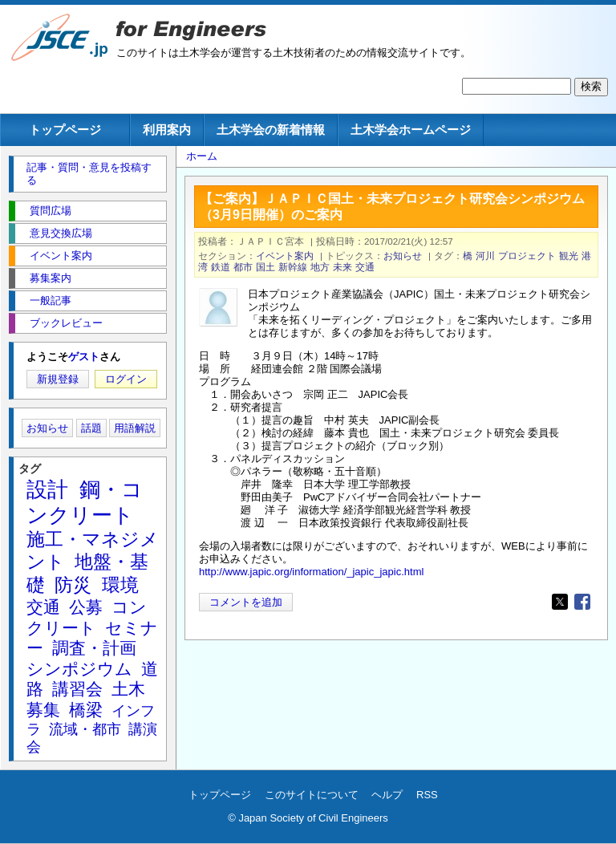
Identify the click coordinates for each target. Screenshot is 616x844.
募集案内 (51, 278)
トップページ (65, 130)
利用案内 (167, 130)
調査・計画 (94, 648)
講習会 (77, 689)
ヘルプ (387, 795)
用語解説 (135, 428)
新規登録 (58, 379)
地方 (320, 267)
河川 (485, 256)
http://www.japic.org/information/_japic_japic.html (311, 572)
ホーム (202, 156)
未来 (342, 267)
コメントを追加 (246, 602)
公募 (86, 607)
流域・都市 (85, 729)
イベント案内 (285, 256)
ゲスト (84, 357)
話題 (91, 428)
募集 (43, 710)
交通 (365, 267)
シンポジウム (79, 669)
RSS (427, 795)
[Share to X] (560, 602)
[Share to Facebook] (582, 602)
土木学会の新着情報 (271, 130)
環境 (120, 585)
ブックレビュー (66, 323)
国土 (265, 267)
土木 (128, 689)
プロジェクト (527, 256)
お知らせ (403, 256)
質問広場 (51, 211)
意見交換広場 (61, 233)
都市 (243, 267)
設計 (47, 489)
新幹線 (293, 267)
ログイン (126, 379)
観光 (569, 256)
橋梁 (86, 710)
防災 (73, 585)
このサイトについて (312, 795)
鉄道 (221, 267)
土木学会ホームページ (411, 130)
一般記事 (51, 300)
